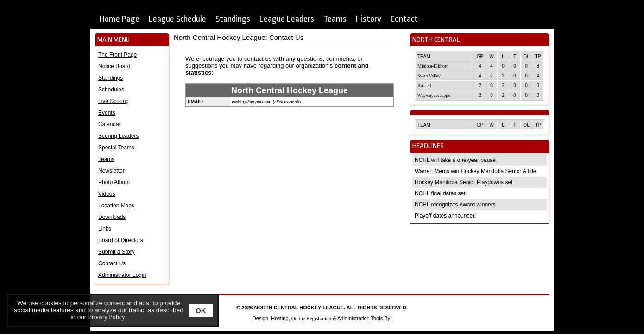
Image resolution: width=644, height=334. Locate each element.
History (369, 19)
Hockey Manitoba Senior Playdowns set (464, 182)
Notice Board (114, 66)
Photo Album (114, 182)
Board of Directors (121, 240)
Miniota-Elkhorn (433, 66)
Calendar (110, 124)
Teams (335, 19)
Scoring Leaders (118, 136)
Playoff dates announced (445, 216)
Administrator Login (122, 275)
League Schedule (177, 19)
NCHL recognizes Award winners (455, 205)
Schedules (111, 90)
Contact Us (112, 263)
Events (107, 113)
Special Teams (116, 148)
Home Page (120, 19)
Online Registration (311, 318)
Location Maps (116, 206)
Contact (404, 19)
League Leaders (287, 19)
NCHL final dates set (440, 193)
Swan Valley (429, 76)
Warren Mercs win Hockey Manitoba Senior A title (475, 171)
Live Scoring (114, 101)
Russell (424, 86)
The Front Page (117, 55)
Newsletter (111, 171)
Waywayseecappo (434, 95)
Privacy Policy (107, 317)
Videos (107, 194)
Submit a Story (117, 252)
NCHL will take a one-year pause (455, 160)
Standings (233, 19)
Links (105, 229)
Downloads (112, 217)
